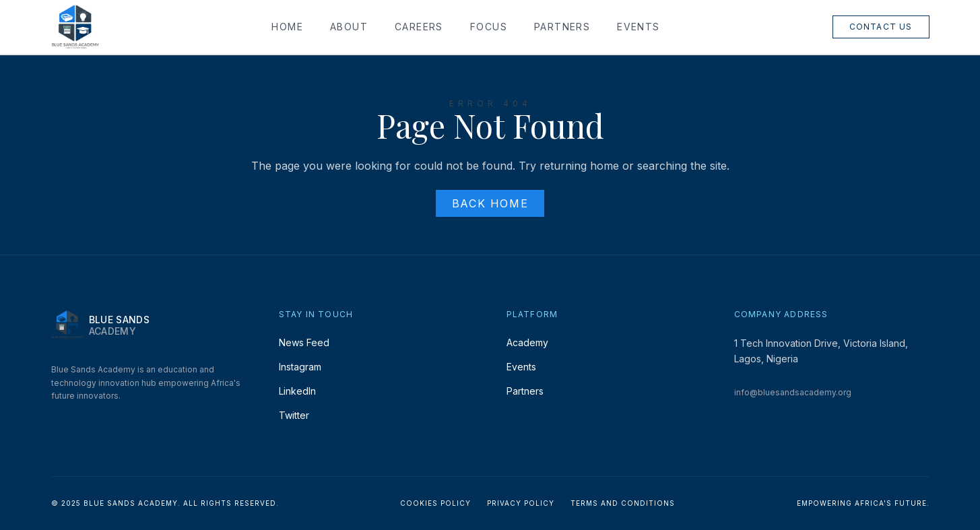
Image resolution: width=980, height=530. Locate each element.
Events (638, 27)
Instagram (300, 367)
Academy (527, 342)
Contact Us (881, 27)
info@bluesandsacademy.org (793, 392)
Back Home (490, 203)
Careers (419, 27)
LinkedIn (297, 391)
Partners (562, 27)
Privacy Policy (521, 503)
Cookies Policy (435, 503)
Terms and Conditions (623, 503)
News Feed (304, 342)
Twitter (294, 415)
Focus (489, 27)
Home (287, 27)
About (349, 27)
